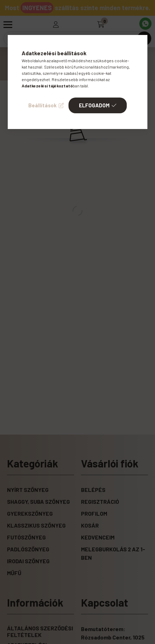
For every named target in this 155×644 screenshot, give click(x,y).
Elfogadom (94, 105)
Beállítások (42, 105)
